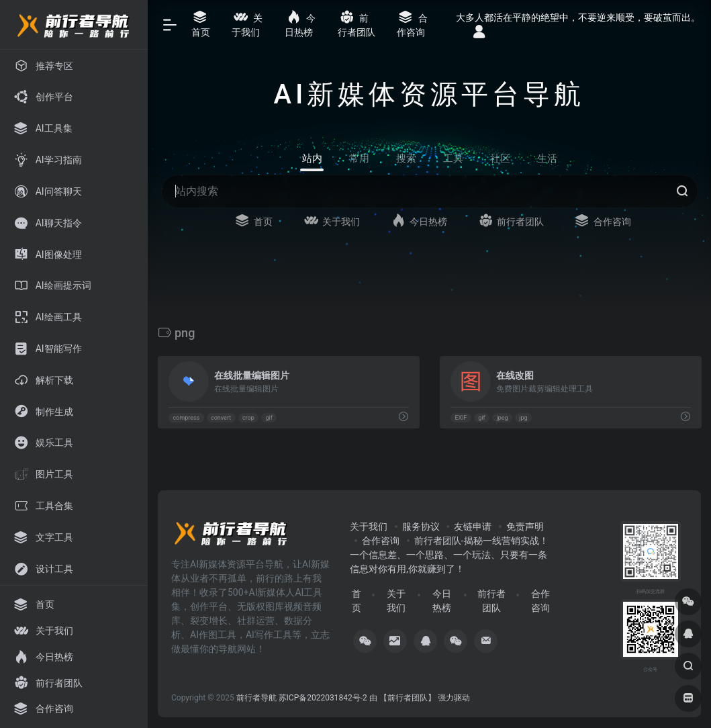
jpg (523, 418)
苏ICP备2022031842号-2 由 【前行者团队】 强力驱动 (374, 698)
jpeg (502, 418)
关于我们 (369, 527)
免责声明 (525, 527)
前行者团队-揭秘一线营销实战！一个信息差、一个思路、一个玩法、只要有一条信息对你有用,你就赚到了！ (449, 555)
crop (248, 418)
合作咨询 (381, 541)
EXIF (461, 418)
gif (269, 418)
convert (221, 418)
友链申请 (473, 527)
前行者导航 (256, 698)
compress (186, 418)
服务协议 (421, 527)
